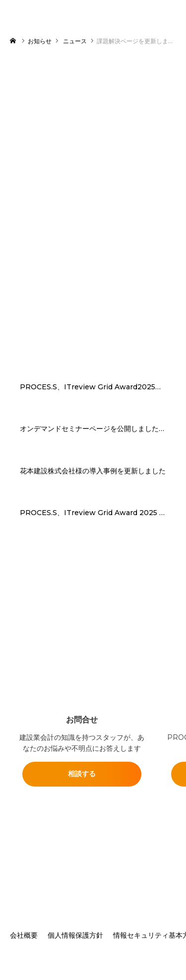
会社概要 (24, 935)
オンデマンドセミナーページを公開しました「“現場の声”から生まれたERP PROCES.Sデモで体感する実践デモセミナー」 (93, 429)
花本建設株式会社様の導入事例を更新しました (93, 471)
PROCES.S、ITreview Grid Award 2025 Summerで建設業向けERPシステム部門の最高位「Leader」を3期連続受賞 (93, 513)
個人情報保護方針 (75, 935)
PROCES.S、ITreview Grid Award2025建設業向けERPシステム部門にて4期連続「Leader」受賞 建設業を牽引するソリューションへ (93, 387)
